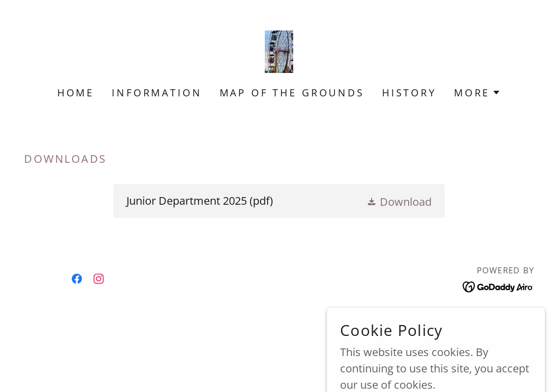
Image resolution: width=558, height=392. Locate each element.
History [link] (409, 93)
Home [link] (76, 93)
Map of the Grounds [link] (292, 93)
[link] (279, 50)
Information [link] (157, 93)
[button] (477, 93)
